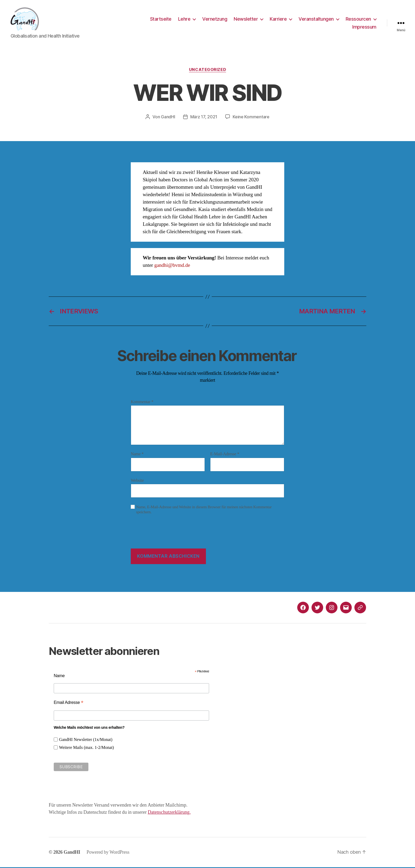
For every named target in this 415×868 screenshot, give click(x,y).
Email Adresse (69, 703)
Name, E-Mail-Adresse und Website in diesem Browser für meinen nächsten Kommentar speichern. (204, 511)
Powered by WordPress (108, 853)
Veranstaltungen (316, 19)
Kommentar (142, 402)
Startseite (161, 19)
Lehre (184, 19)
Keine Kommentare (251, 118)
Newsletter (246, 19)
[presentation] (171, 536)
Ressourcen (358, 19)
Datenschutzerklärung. (169, 813)
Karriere (278, 19)
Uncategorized (207, 70)
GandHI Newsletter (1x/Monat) (86, 741)
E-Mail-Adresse (225, 455)
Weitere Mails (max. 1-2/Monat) (87, 749)
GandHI (168, 118)
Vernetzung (215, 19)
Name (137, 455)
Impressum (364, 27)
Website (137, 481)
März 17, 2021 (204, 118)
